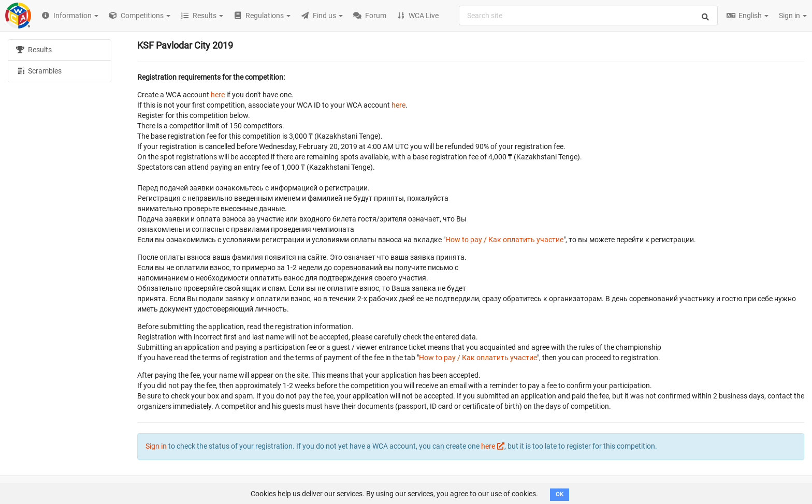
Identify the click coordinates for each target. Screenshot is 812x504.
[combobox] (588, 16)
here (218, 95)
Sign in (793, 16)
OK (560, 494)
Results (34, 50)
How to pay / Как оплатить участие (504, 240)
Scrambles (39, 70)
